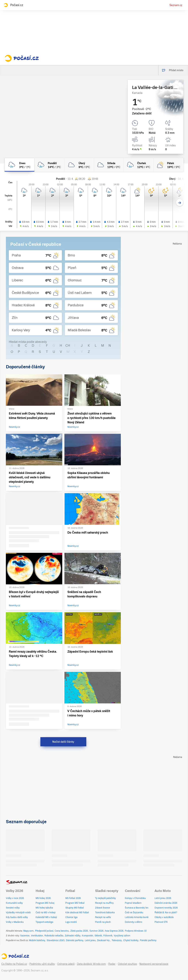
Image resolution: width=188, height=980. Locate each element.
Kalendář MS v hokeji (46, 917)
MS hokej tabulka (44, 908)
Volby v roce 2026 (15, 898)
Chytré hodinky (131, 940)
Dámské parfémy (75, 940)
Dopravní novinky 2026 (166, 908)
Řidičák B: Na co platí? (166, 913)
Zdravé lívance (103, 908)
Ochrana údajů (66, 964)
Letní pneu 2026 (163, 898)
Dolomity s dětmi (133, 922)
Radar (112, 964)
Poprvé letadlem (133, 903)
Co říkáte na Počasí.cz (14, 964)
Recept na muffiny (104, 903)
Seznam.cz (176, 5)
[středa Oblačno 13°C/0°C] (109, 165)
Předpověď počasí (44, 931)
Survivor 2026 (96, 931)
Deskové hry (104, 940)
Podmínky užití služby (42, 964)
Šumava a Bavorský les (137, 908)
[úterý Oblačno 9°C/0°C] (79, 165)
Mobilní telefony (37, 940)
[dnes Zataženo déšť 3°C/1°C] (19, 165)
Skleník (98, 936)
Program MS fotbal (75, 903)
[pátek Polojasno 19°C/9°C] (169, 165)
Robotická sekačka (54, 936)
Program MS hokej (45, 903)
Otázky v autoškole (164, 917)
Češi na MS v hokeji (46, 913)
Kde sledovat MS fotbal (77, 913)
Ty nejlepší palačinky (105, 898)
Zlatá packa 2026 (79, 931)
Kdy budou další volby (17, 917)
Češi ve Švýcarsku (134, 913)
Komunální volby (14, 903)
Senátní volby (13, 908)
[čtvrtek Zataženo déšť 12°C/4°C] (139, 165)
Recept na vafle (103, 917)
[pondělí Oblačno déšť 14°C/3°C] (49, 165)
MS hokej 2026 (43, 898)
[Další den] (180, 203)
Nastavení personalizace (154, 964)
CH (68, 345)
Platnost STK (161, 922)
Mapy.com (28, 931)
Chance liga (71, 917)
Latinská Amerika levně (137, 917)
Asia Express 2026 (114, 931)
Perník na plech (103, 922)
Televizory (117, 940)
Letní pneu (90, 940)
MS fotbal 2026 (73, 898)
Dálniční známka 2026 (166, 903)
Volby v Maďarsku (15, 922)
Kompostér (87, 936)
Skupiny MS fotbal (75, 908)
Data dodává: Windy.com (91, 964)
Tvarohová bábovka (105, 913)
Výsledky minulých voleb (18, 913)
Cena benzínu (62, 931)
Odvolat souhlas (127, 964)
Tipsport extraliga (44, 922)
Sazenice (25, 936)
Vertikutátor (37, 936)
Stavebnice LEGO (56, 940)
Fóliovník (108, 936)
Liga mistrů (71, 922)
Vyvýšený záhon (122, 936)
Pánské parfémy (148, 940)
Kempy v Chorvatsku (135, 898)
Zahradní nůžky (73, 936)
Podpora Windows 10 (136, 931)
